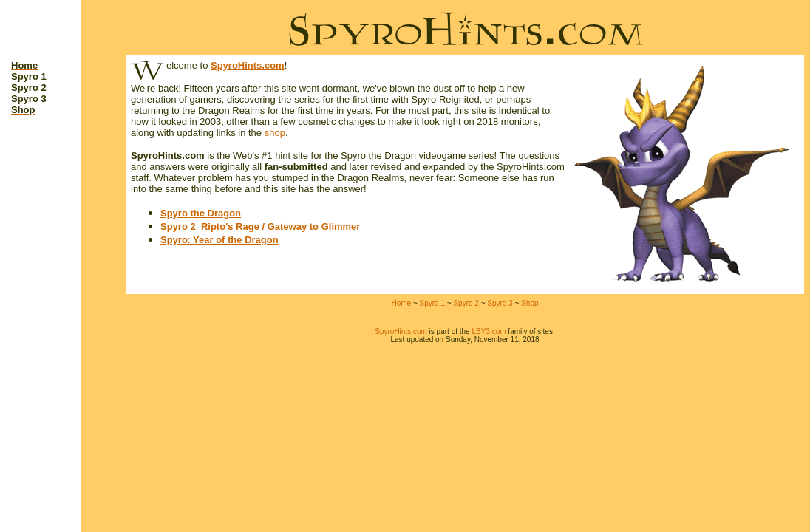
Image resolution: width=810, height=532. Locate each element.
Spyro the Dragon (201, 213)
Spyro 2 (178, 226)
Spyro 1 (432, 303)
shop (275, 133)
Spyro (174, 240)
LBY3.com (489, 331)
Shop (530, 303)
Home (401, 303)
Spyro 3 (500, 303)
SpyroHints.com (248, 65)
